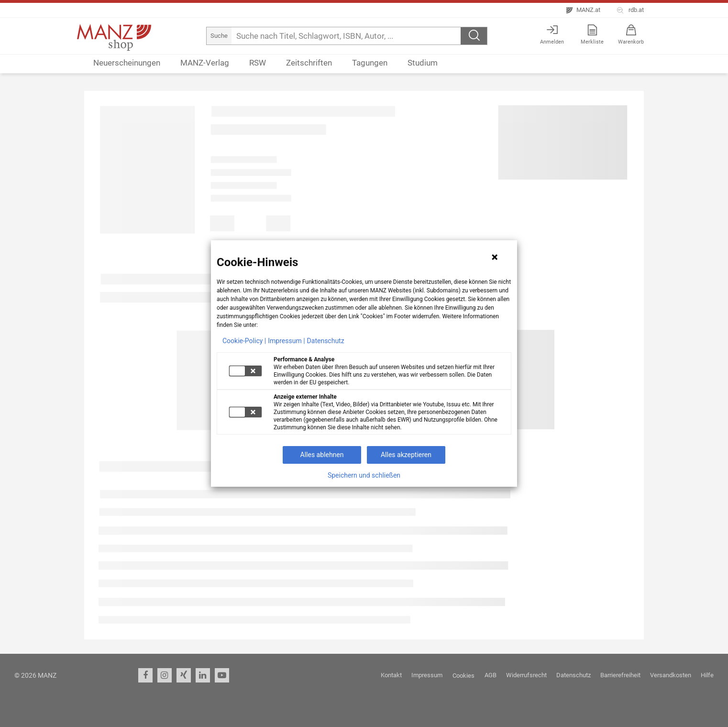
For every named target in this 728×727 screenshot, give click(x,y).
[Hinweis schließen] (495, 257)
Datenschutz (326, 341)
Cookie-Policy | (244, 341)
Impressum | (286, 341)
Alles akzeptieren (406, 455)
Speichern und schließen (364, 475)
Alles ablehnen (322, 455)
